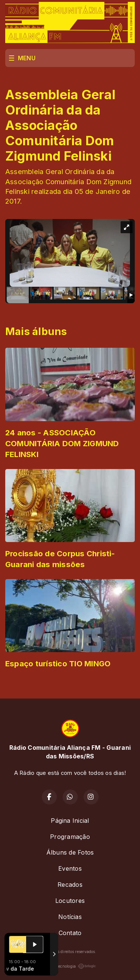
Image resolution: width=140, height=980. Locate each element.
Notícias (70, 917)
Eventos (70, 868)
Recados (70, 885)
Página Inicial (70, 821)
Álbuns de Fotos (70, 852)
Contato (70, 933)
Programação (70, 837)
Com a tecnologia (70, 966)
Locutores (70, 901)
